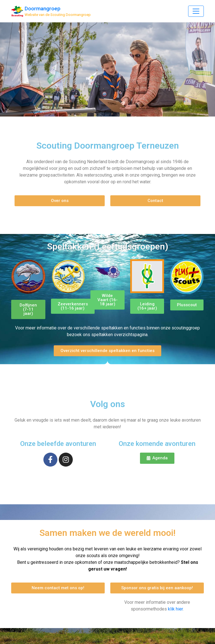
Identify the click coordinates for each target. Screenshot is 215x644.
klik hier (175, 609)
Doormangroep (43, 9)
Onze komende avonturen (157, 444)
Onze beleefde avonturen (58, 444)
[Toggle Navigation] (196, 11)
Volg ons (107, 404)
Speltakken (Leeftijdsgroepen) (108, 246)
